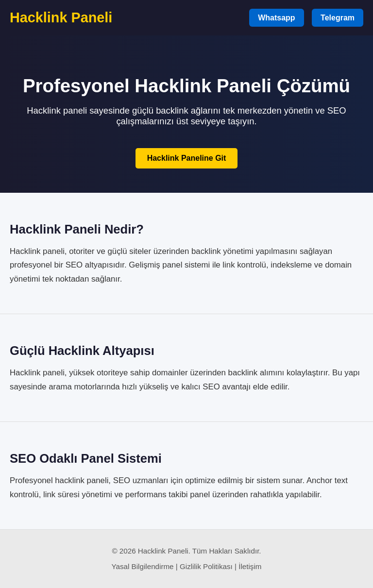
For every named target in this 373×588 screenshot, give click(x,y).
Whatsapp (276, 18)
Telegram (338, 18)
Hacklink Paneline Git (187, 158)
